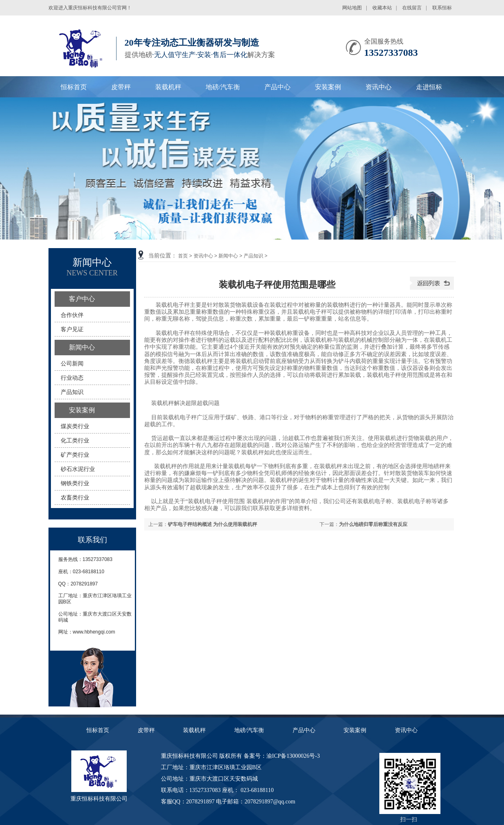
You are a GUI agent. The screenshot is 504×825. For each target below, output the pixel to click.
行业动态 (72, 378)
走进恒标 (429, 87)
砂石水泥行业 (78, 469)
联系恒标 (442, 8)
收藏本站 (382, 8)
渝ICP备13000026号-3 (293, 756)
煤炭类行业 (75, 426)
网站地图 (352, 8)
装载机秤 (168, 87)
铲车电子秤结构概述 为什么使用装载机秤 (212, 524)
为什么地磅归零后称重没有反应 (373, 524)
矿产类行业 (75, 455)
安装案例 (328, 87)
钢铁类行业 (75, 483)
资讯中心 (379, 87)
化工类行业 (75, 440)
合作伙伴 (72, 315)
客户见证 (72, 329)
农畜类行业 (75, 497)
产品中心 (277, 87)
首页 (183, 256)
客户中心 (82, 299)
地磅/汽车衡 (223, 87)
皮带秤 (121, 87)
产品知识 (253, 256)
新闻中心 (228, 256)
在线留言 (412, 8)
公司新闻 (72, 363)
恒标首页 (74, 87)
